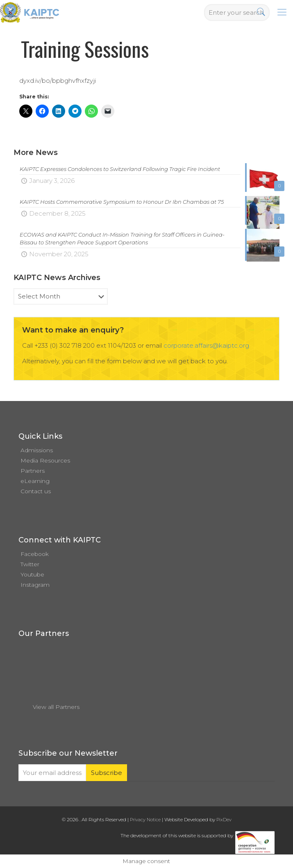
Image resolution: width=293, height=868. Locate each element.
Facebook (35, 554)
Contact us (36, 491)
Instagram (35, 585)
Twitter (30, 564)
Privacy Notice (145, 820)
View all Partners (56, 707)
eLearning (35, 481)
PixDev (224, 820)
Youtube (32, 574)
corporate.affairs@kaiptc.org (206, 345)
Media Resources (45, 460)
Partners (33, 471)
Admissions (37, 450)
